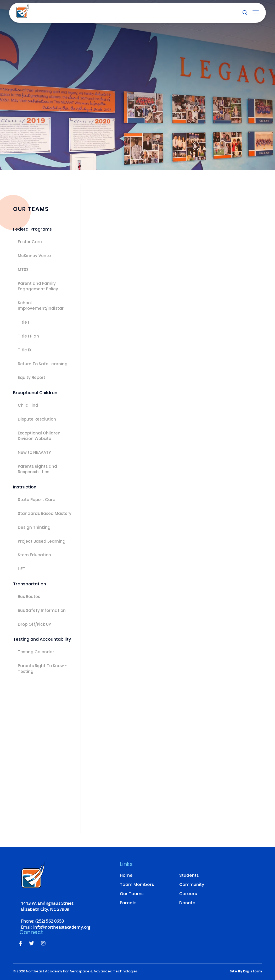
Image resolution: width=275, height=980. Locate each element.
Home (126, 876)
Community (192, 885)
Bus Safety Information (42, 611)
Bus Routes (29, 597)
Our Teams (132, 894)
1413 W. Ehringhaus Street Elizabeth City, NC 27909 (47, 906)
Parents (128, 903)
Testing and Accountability (42, 640)
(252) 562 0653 (50, 921)
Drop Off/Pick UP (34, 625)
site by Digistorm (246, 972)
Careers (188, 894)
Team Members (137, 885)
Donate (187, 903)
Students (189, 876)
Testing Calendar (36, 652)
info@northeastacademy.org (62, 927)
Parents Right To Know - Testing (42, 669)
